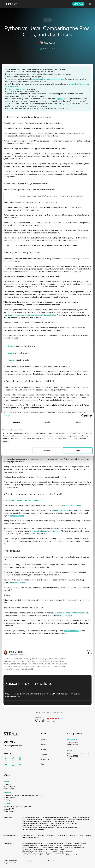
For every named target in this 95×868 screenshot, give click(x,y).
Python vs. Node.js (13, 89)
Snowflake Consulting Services (56, 820)
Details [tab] (48, 422)
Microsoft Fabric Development (79, 820)
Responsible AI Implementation (33, 853)
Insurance (41, 835)
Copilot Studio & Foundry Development (35, 824)
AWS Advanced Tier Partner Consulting (64, 824)
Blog (43, 764)
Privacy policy (40, 861)
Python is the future (18, 582)
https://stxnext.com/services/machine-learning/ (23, 500)
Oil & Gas (73, 835)
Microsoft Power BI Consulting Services (35, 851)
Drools (11, 346)
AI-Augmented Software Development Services (38, 827)
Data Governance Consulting (75, 847)
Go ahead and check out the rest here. (70, 613)
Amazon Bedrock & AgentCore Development (37, 822)
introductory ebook (71, 631)
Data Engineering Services (81, 818)
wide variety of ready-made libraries (45, 531)
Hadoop (11, 360)
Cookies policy (27, 861)
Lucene (11, 353)
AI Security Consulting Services (76, 843)
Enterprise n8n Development (64, 822)
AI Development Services (31, 818)
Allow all (78, 451)
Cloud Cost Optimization (30, 847)
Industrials (51, 835)
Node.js (58, 615)
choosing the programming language (49, 79)
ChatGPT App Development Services (69, 845)
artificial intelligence (60, 510)
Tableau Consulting (72, 855)
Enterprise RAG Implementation (33, 849)
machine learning (17, 516)
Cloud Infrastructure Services (32, 825)
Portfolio (44, 749)
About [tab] (79, 422)
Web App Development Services (33, 829)
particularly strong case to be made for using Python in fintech (30, 315)
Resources (45, 759)
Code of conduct (54, 861)
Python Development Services (67, 827)
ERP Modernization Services (55, 849)
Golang (69, 615)
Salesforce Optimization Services (57, 853)
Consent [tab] (16, 422)
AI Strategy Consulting (30, 845)
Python (60, 99)
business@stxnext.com (13, 746)
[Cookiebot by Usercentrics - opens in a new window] (83, 416)
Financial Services (28, 835)
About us (44, 740)
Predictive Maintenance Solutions (62, 851)
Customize (47, 451)
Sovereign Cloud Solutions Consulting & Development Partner (42, 855)
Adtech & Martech (85, 835)
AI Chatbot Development (55, 843)
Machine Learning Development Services (56, 818)
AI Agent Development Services (33, 843)
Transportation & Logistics (31, 837)
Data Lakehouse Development (32, 820)
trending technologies (72, 505)
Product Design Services (53, 825)
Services (44, 744)
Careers (44, 754)
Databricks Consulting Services (52, 847)
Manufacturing (62, 835)
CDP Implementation (47, 845)
